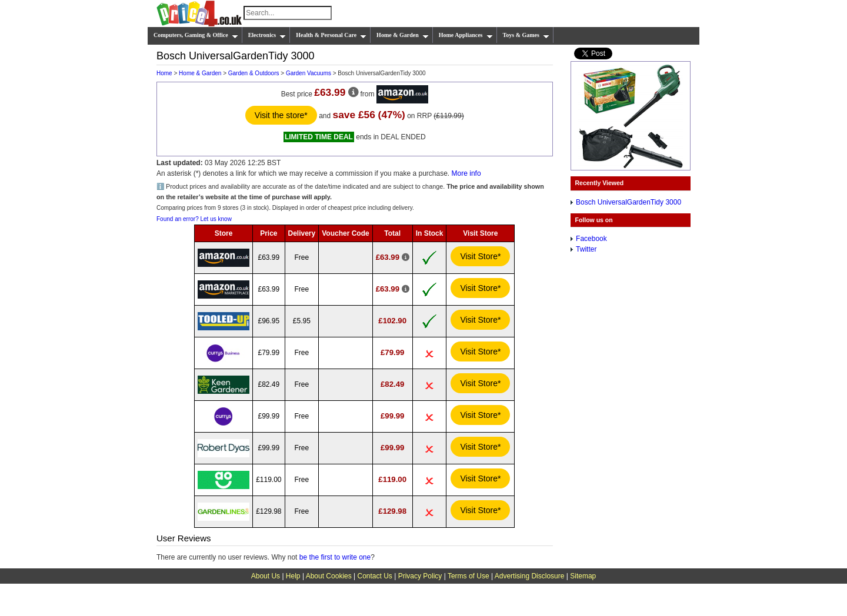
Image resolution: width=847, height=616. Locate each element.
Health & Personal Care (331, 35)
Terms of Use (468, 576)
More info (466, 173)
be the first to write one (335, 557)
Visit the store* (281, 115)
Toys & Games (526, 35)
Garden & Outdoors (254, 73)
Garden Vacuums (309, 73)
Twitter (586, 249)
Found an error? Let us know (194, 219)
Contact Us (375, 576)
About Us (266, 576)
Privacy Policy (420, 576)
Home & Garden (403, 35)
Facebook (591, 239)
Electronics (267, 35)
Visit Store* (480, 256)
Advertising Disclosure (530, 576)
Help (293, 576)
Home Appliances (466, 35)
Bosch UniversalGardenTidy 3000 (628, 202)
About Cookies (329, 576)
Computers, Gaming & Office (196, 35)
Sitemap (583, 576)
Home (164, 73)
